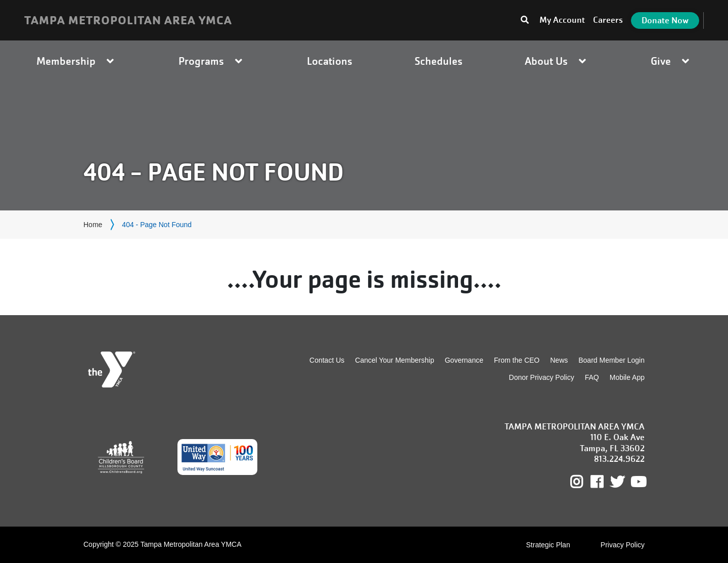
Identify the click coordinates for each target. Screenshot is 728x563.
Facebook (604, 482)
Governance (464, 360)
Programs (212, 61)
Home (93, 225)
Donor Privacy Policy (542, 377)
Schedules (439, 61)
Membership (76, 61)
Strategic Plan (548, 545)
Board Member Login (611, 360)
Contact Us (327, 360)
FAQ (592, 377)
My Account (562, 20)
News (559, 360)
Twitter (617, 482)
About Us (557, 61)
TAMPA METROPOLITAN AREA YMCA (128, 20)
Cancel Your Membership (394, 360)
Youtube (638, 482)
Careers (608, 20)
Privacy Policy (623, 545)
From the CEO (517, 360)
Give (671, 61)
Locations (330, 61)
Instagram (584, 482)
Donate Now (665, 20)
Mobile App (627, 377)
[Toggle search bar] (525, 20)
